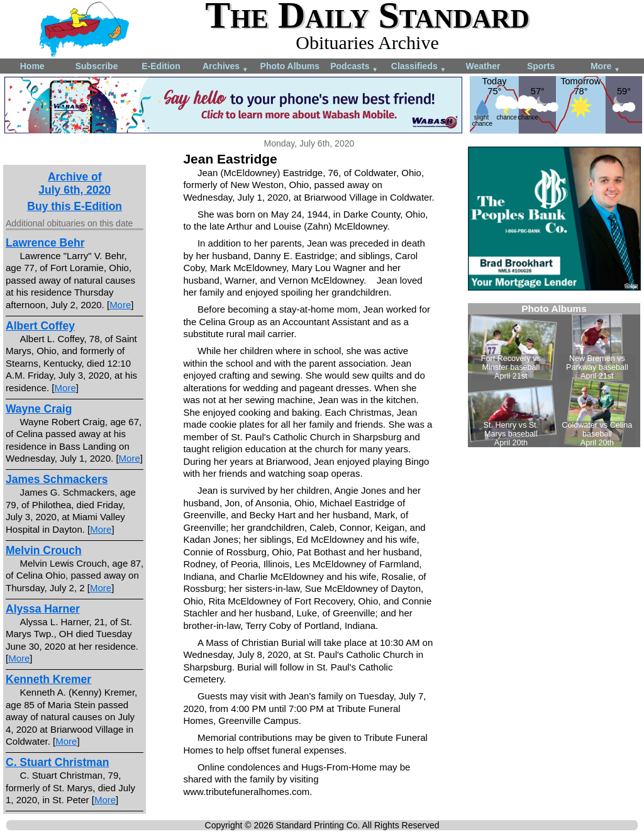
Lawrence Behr (45, 243)
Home (32, 66)
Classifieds (419, 67)
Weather (483, 66)
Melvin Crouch (44, 550)
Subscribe (97, 66)
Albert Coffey (40, 326)
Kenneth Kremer (48, 679)
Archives (225, 67)
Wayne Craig (39, 409)
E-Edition (161, 66)
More (605, 67)
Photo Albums (290, 66)
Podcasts (354, 67)
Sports (541, 66)
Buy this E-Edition (75, 206)
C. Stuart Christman (57, 762)
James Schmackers (57, 479)
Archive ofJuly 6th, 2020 (75, 183)
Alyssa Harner (43, 609)
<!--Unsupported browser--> (554, 375)
